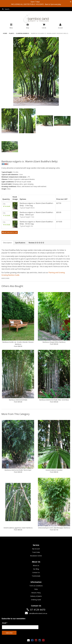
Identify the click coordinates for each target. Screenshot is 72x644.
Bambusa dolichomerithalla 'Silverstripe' (18, 475)
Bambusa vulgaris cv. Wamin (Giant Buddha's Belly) (46, 33)
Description (7, 248)
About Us (36, 570)
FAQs (36, 594)
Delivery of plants (36, 601)
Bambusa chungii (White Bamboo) (54, 347)
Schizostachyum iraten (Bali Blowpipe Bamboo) (54, 533)
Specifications (20, 248)
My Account (36, 554)
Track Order (36, 557)
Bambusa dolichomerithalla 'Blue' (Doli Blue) (54, 405)
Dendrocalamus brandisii (54, 475)
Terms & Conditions (36, 591)
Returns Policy (36, 598)
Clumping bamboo (21, 33)
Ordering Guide (36, 605)
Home (5, 33)
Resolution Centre (36, 561)
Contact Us (36, 577)
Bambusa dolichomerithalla (18, 405)
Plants (11, 33)
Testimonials (36, 581)
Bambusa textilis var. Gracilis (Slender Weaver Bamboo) (18, 348)
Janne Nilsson (45, 641)
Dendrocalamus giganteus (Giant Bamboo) (18, 533)
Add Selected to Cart (10, 237)
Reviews (36, 248)
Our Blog (36, 574)
